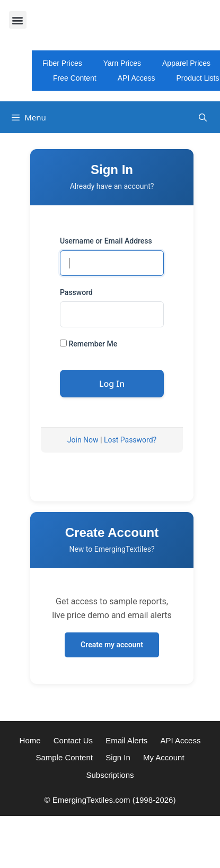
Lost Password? (130, 440)
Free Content (75, 78)
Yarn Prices (122, 63)
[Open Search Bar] (203, 118)
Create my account (112, 645)
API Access (137, 78)
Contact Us (73, 740)
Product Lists (198, 78)
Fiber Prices (62, 63)
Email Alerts (126, 740)
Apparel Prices (186, 63)
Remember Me (89, 344)
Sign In (118, 757)
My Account (164, 757)
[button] (18, 20)
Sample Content (64, 757)
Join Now (83, 440)
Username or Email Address (106, 241)
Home (30, 740)
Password (76, 292)
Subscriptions (110, 775)
